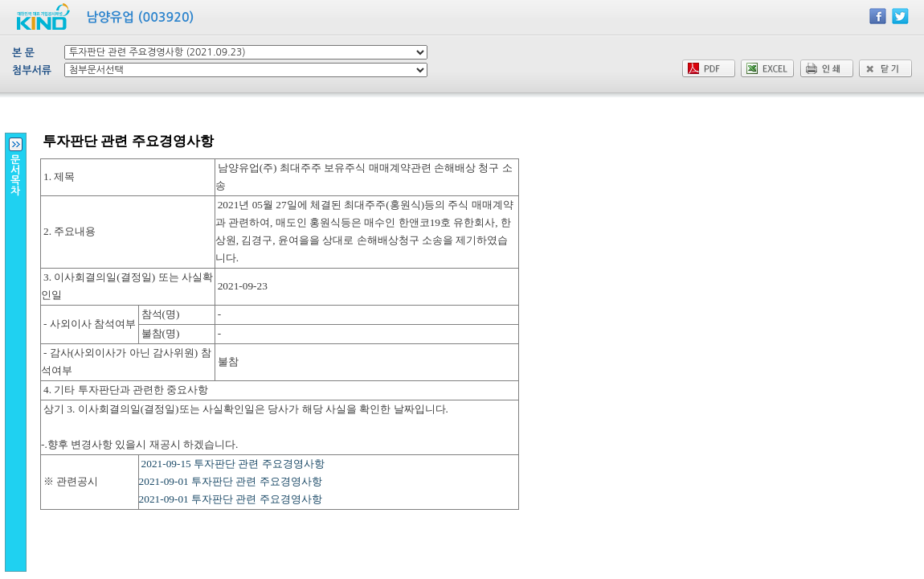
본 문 (23, 53)
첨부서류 (32, 70)
